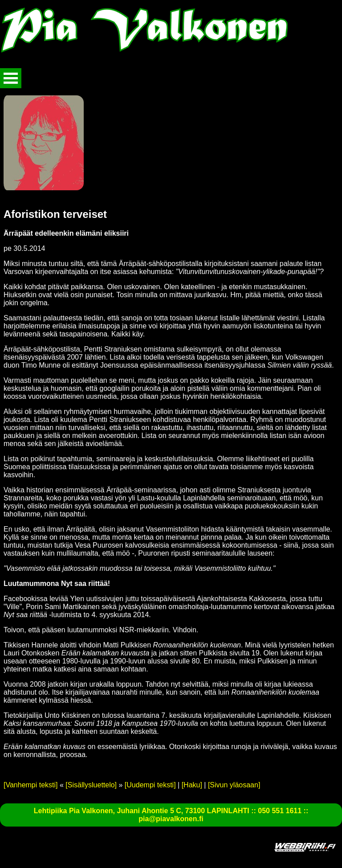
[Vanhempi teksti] (31, 785)
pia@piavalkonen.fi (171, 819)
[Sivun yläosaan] (234, 785)
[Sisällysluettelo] (91, 785)
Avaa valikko (11, 78)
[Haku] (192, 785)
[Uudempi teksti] (150, 785)
